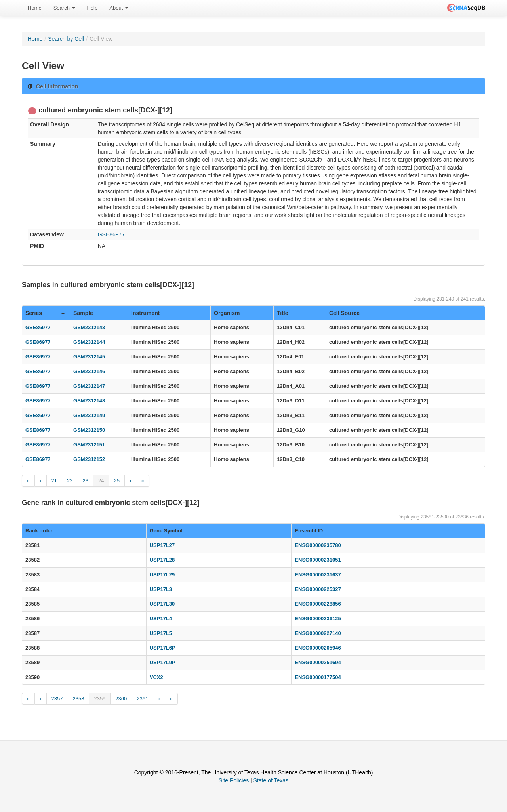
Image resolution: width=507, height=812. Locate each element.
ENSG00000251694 (318, 662)
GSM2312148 (89, 401)
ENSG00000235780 (318, 545)
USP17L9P (163, 662)
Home (35, 8)
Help (92, 8)
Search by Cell (66, 39)
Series (45, 313)
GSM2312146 (89, 371)
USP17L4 (161, 619)
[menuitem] (35, 8)
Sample (83, 313)
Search (64, 8)
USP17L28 (162, 560)
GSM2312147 (89, 386)
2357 (57, 699)
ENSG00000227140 (318, 633)
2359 (100, 699)
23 (86, 481)
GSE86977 (112, 234)
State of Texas (271, 780)
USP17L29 (162, 575)
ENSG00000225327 (318, 589)
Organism (227, 313)
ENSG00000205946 (318, 648)
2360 (121, 699)
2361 (142, 699)
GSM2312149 (89, 415)
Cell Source (344, 313)
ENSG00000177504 (318, 677)
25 (116, 481)
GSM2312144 (89, 342)
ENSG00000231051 (318, 560)
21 (54, 481)
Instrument (145, 313)
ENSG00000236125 (318, 619)
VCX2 (156, 677)
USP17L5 (161, 633)
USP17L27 (162, 545)
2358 (79, 699)
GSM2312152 (89, 459)
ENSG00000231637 (318, 575)
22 (70, 481)
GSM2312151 (89, 445)
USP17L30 (162, 604)
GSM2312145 (89, 357)
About (119, 8)
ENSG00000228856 (318, 604)
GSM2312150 (89, 430)
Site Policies (234, 780)
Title (283, 313)
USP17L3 (161, 589)
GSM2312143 (89, 327)
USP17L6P (163, 648)
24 (101, 481)
